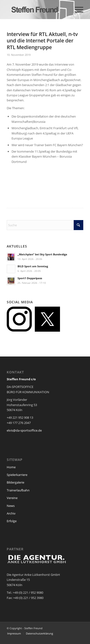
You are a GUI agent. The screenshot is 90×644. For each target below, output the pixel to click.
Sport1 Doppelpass (30, 278)
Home (11, 467)
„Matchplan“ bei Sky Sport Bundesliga (42, 254)
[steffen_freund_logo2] (37, 10)
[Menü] (77, 10)
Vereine (12, 498)
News (11, 506)
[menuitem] (77, 10)
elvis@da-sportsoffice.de (24, 430)
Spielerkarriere (17, 475)
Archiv (11, 513)
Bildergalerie (15, 482)
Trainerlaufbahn (18, 490)
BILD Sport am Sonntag (33, 266)
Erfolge (12, 521)
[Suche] (45, 225)
